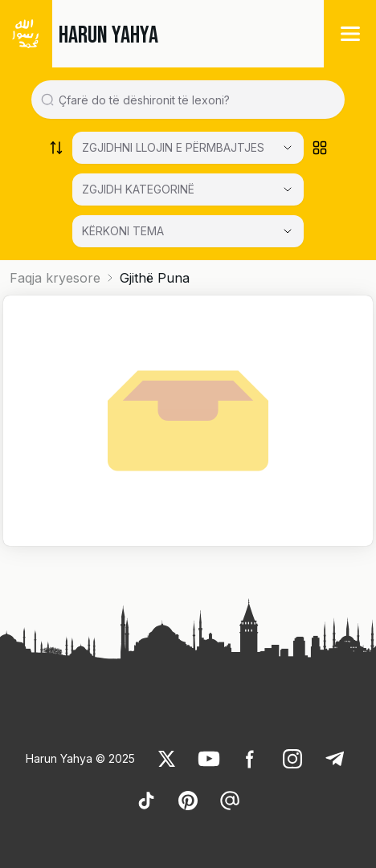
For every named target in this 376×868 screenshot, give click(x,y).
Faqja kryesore (55, 278)
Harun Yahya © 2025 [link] (80, 758)
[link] (167, 759)
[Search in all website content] (194, 100)
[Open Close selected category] (288, 231)
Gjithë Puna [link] (155, 278)
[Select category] (188, 148)
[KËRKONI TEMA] (188, 231)
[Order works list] (56, 148)
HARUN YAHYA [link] (108, 35)
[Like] (167, 759)
